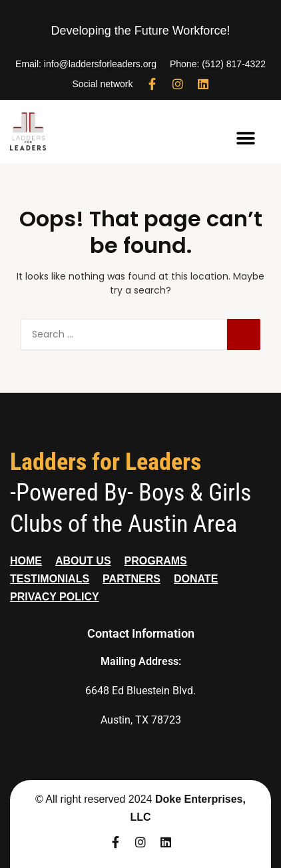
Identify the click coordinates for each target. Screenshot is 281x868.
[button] (246, 138)
